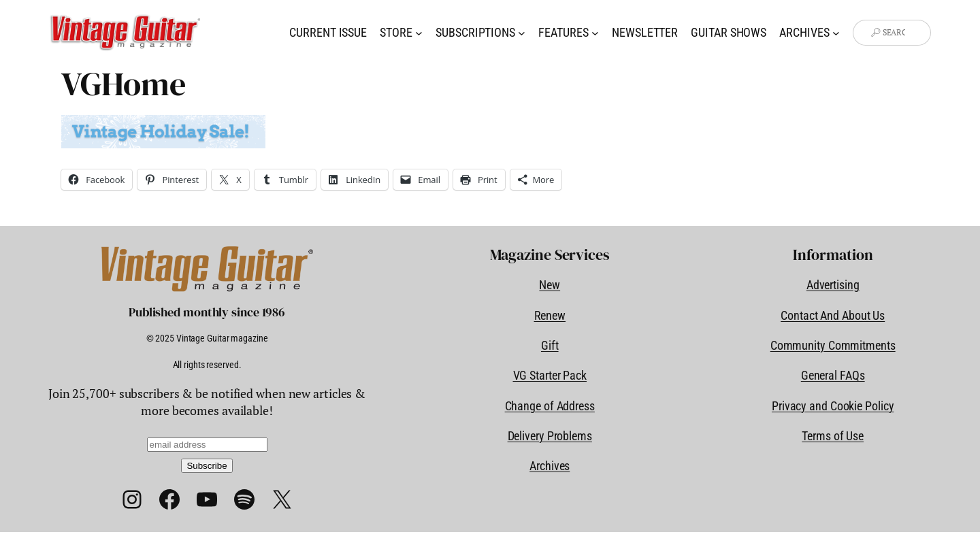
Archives (550, 466)
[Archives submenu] (836, 33)
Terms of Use (833, 436)
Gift (550, 345)
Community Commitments (833, 345)
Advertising (833, 285)
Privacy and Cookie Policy (833, 406)
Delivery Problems (550, 436)
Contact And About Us (833, 315)
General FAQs (833, 375)
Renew (550, 315)
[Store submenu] (419, 33)
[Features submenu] (595, 33)
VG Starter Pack (550, 375)
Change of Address (550, 406)
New (550, 285)
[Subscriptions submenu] (522, 33)
